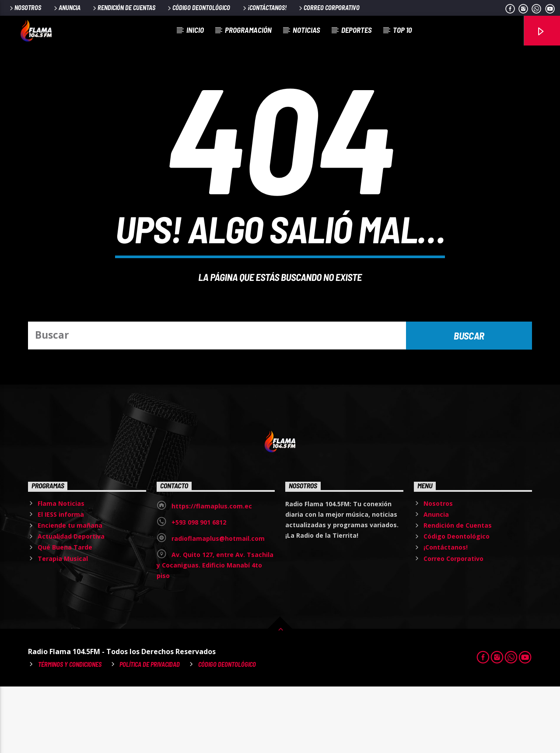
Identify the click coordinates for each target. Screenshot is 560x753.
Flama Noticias (61, 570)
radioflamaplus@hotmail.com (218, 605)
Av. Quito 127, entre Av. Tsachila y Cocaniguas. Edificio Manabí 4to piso (215, 632)
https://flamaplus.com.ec (212, 573)
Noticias (306, 30)
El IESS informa (61, 581)
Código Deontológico (198, 8)
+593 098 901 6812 (199, 589)
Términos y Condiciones (70, 731)
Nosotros (25, 8)
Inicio (195, 30)
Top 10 (402, 30)
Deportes (357, 30)
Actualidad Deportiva (71, 603)
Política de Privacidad (150, 731)
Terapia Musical (63, 625)
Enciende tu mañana (70, 592)
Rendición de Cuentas (123, 8)
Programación (248, 30)
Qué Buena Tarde (65, 614)
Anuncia (66, 8)
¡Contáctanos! (264, 8)
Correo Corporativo (329, 8)
